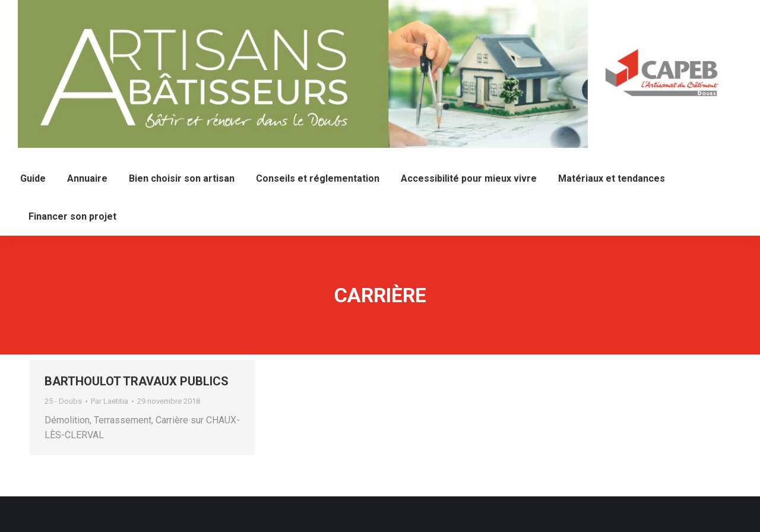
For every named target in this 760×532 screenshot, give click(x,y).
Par (110, 401)
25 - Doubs (63, 401)
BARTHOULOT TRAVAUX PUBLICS (137, 381)
